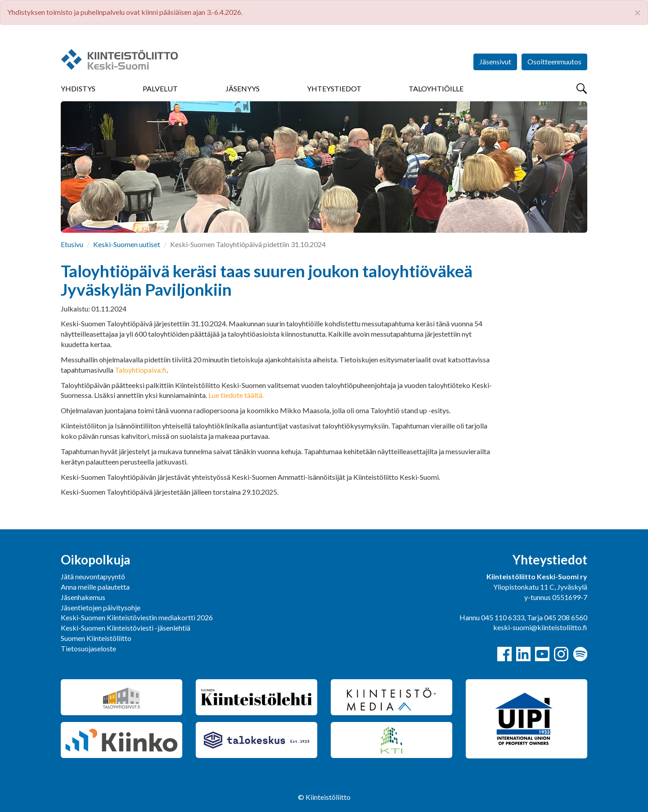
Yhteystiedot (334, 88)
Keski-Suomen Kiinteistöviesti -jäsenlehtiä (126, 628)
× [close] (638, 13)
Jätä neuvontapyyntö (93, 576)
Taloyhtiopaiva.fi (141, 370)
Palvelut (160, 88)
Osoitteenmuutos (554, 61)
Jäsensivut (495, 61)
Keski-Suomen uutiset (127, 244)
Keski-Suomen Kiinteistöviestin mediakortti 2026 (137, 617)
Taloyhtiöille (436, 88)
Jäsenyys (243, 88)
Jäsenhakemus (83, 597)
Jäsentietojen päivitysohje (101, 607)
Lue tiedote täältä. (237, 395)
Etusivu (72, 244)
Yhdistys (78, 88)
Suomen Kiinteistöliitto (96, 638)
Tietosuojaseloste (88, 648)
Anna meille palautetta (95, 587)
